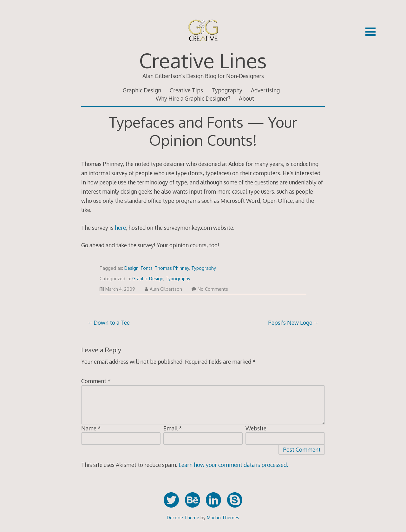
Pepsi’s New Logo (290, 323)
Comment (96, 381)
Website (256, 428)
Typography (227, 90)
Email (173, 428)
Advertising (265, 90)
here (120, 228)
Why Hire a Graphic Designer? (193, 98)
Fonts (147, 268)
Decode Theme (183, 517)
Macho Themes (223, 517)
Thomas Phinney (172, 268)
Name (91, 428)
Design (131, 268)
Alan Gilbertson (163, 289)
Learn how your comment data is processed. (233, 465)
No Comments (210, 289)
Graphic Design (142, 90)
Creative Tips (186, 90)
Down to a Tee (112, 323)
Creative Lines (203, 60)
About (246, 98)
